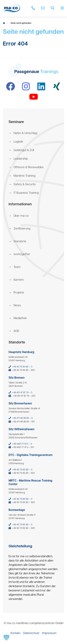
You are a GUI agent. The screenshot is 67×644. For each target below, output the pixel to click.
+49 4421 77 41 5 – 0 (22, 444)
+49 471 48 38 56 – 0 (23, 418)
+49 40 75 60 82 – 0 (22, 367)
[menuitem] (33, 133)
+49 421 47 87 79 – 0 (22, 393)
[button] (33, 133)
